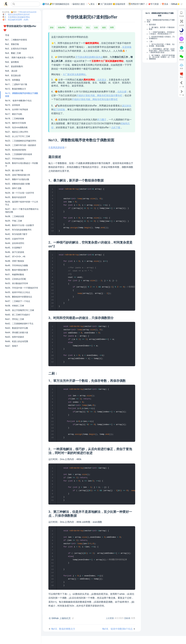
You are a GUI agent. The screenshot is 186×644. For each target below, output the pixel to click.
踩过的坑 (127, 106)
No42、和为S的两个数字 (16, 234)
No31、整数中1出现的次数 (17, 179)
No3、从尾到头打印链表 (16, 49)
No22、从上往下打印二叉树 (18, 136)
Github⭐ (177, 4)
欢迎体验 (127, 47)
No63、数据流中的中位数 (17, 328)
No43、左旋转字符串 (15, 239)
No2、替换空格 (12, 44)
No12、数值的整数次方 (16, 89)
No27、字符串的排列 (15, 159)
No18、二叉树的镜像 (15, 119)
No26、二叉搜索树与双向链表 (19, 154)
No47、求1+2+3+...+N (15, 257)
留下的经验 (59, 110)
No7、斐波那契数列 (14, 66)
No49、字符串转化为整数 (17, 265)
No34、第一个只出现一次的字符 (20, 193)
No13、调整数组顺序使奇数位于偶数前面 (22, 95)
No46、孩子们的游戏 (15, 252)
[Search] (26, 4)
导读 (7, 35)
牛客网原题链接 (57, 147)
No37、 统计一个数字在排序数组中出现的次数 (22, 211)
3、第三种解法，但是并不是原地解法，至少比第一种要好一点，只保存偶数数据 (163, 57)
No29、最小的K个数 (14, 170)
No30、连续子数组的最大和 (18, 175)
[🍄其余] (166, 4)
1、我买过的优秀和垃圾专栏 (17, 14)
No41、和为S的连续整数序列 (18, 230)
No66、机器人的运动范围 (17, 341)
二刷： (151, 41)
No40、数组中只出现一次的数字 (20, 225)
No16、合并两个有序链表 (17, 109)
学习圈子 (102, 120)
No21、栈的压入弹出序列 (17, 132)
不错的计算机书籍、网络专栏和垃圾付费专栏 (99, 95)
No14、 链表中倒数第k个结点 (18, 101)
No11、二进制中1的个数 (16, 84)
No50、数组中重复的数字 (17, 270)
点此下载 (116, 127)
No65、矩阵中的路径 (15, 337)
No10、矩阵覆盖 (13, 80)
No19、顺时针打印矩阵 (16, 123)
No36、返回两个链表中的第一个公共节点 (22, 203)
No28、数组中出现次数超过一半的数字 (22, 165)
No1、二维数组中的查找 (16, 40)
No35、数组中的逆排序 (16, 197)
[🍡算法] (92, 4)
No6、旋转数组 (12, 62)
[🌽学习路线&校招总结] (61, 4)
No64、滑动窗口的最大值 (17, 332)
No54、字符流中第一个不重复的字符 (22, 288)
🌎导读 (46, 4)
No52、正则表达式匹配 (16, 279)
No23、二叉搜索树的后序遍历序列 (21, 141)
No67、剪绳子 (12, 346)
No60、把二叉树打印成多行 (18, 315)
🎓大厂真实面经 (105, 4)
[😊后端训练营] (120, 4)
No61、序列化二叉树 (15, 319)
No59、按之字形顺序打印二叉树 (20, 310)
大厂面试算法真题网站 (74, 74)
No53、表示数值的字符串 (17, 283)
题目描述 (152, 25)
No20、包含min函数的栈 (16, 127)
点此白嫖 (122, 92)
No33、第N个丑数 (13, 188)
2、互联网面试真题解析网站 (17, 17)
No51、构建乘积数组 (15, 275)
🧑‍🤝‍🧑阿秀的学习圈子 (138, 4)
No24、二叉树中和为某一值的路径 (21, 145)
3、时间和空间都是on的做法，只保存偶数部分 (162, 38)
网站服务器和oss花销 (28, 12)
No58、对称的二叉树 (15, 306)
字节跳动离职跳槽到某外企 (89, 57)
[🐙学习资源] (155, 4)
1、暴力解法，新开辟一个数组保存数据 (162, 28)
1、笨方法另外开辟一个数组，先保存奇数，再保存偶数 (162, 45)
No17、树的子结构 (14, 114)
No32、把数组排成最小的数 (18, 184)
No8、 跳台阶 (11, 71)
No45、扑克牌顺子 (14, 248)
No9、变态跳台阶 (13, 75)
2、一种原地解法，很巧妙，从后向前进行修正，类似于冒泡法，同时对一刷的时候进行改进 (163, 51)
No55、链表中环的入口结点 (18, 292)
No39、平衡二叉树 (14, 221)
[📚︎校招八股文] (80, 4)
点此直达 (102, 80)
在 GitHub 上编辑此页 (60, 626)
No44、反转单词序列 (15, 243)
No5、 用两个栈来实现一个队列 (19, 58)
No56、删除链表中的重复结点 (19, 297)
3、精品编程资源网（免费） (17, 20)
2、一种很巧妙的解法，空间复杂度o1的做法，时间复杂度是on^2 (162, 33)
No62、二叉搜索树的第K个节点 (19, 324)
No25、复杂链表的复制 (16, 150)
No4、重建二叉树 (13, 53)
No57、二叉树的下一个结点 (18, 301)
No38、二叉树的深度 (15, 216)
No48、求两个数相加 (15, 261)
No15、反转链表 (13, 105)
